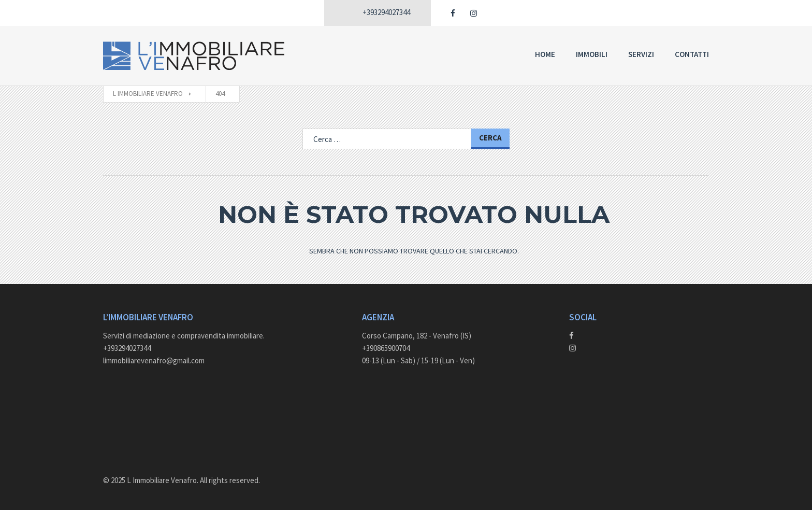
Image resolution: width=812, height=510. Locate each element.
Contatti (692, 54)
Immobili (592, 54)
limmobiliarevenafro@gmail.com (154, 360)
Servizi (641, 54)
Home (545, 54)
